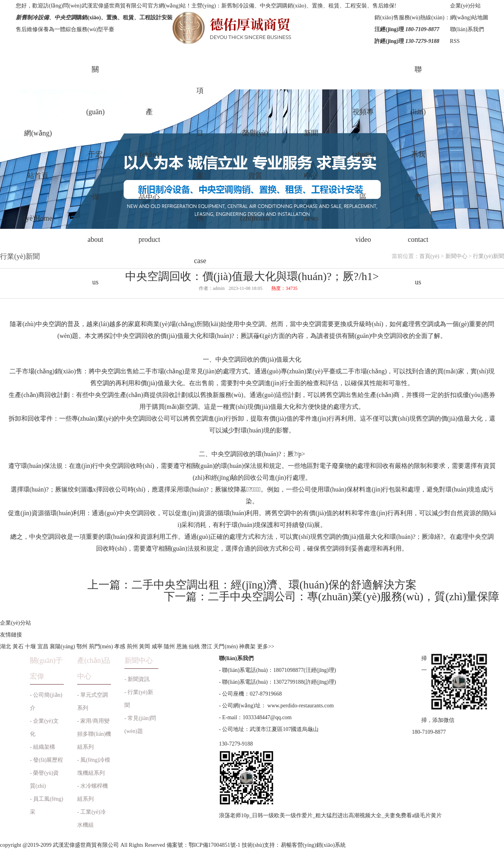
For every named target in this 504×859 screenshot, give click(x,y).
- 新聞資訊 (137, 679)
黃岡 (145, 647)
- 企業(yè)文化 (44, 727)
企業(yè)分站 (466, 6)
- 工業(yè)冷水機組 (92, 818)
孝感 (120, 647)
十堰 (30, 647)
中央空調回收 (234, 359)
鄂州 (82, 647)
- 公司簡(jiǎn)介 (46, 701)
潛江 (207, 647)
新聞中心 (311, 176)
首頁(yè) (429, 256)
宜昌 (43, 647)
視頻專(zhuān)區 (363, 176)
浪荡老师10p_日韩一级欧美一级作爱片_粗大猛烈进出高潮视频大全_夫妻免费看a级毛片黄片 (330, 815)
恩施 (182, 647)
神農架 (247, 647)
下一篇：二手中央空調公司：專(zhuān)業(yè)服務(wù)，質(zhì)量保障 (332, 597)
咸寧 (157, 647)
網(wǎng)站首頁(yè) (38, 176)
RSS (455, 41)
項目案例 (200, 176)
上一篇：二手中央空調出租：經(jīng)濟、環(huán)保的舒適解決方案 (252, 585)
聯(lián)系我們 (467, 29)
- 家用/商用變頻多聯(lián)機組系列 (94, 734)
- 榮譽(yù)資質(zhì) (44, 779)
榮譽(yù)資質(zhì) (255, 176)
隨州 (169, 647)
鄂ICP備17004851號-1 (214, 845)
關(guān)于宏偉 (95, 176)
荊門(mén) (101, 647)
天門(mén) (225, 647)
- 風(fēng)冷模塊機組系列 (94, 766)
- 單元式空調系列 (93, 701)
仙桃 (194, 647)
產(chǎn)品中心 (149, 176)
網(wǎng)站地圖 (469, 18)
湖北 (6, 647)
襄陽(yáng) (62, 647)
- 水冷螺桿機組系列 (93, 792)
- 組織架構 (43, 747)
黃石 (18, 647)
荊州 (132, 647)
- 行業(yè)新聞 (139, 699)
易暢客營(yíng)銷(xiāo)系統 (313, 845)
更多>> (266, 647)
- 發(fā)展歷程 (46, 760)
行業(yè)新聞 (488, 256)
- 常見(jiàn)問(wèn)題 (140, 725)
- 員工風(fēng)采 (46, 805)
